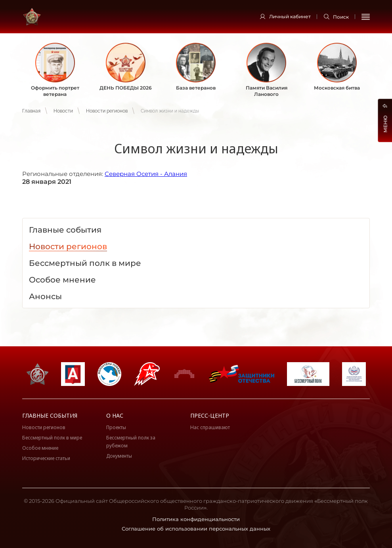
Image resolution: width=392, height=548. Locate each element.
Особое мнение (40, 448)
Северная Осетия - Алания (146, 174)
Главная (31, 111)
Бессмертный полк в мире (52, 438)
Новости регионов (107, 111)
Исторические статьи (46, 458)
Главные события (50, 415)
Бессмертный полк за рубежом (131, 442)
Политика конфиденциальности (196, 519)
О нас (115, 415)
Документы (119, 456)
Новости (63, 111)
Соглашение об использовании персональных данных (196, 529)
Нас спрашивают (210, 427)
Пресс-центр (210, 415)
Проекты (116, 427)
